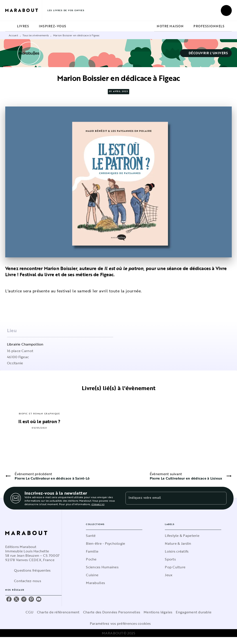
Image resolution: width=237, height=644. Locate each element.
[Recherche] (226, 10)
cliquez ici (98, 504)
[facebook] (9, 599)
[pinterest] (31, 599)
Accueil (13, 35)
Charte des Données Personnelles (112, 612)
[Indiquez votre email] (171, 498)
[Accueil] (24, 10)
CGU (30, 612)
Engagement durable (194, 612)
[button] (206, 53)
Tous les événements (36, 35)
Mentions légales (158, 612)
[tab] (10, 26)
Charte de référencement (58, 612)
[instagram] (24, 599)
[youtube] (39, 599)
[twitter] (16, 599)
